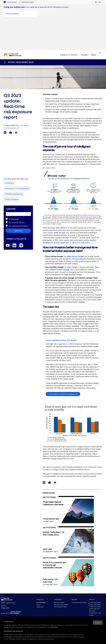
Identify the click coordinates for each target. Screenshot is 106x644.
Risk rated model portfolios (61, 575)
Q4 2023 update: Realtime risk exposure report (58, 616)
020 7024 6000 (41, 573)
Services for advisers (59, 573)
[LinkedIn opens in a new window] (14, 216)
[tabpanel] (53, 12)
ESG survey (92, 581)
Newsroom (39, 604)
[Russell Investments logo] (13, 25)
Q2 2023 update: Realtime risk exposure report (31, 616)
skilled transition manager (60, 240)
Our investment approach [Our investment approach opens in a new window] (43, 595)
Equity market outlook (95, 575)
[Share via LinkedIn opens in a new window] (5, 103)
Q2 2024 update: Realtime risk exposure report (86, 616)
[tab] (11, 2)
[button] (20, 14)
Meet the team (40, 577)
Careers (38, 606)
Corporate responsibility (42, 602)
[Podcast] (21, 216)
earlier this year (59, 203)
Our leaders (39, 600)
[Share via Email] (11, 103)
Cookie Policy (53, 627)
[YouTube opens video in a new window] (8, 216)
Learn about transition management (63, 364)
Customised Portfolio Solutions (79, 573)
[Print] (16, 103)
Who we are (39, 597)
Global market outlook (95, 573)
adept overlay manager (75, 226)
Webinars (92, 587)
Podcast (91, 585)
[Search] (100, 25)
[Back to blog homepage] (19, 32)
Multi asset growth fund (60, 577)
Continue (98, 623)
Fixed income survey (95, 579)
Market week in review (95, 577)
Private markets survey (95, 583)
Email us (38, 575)
